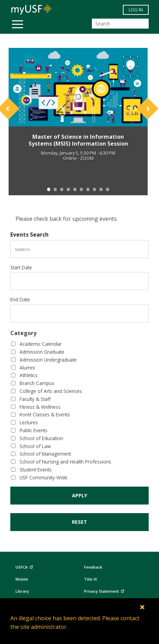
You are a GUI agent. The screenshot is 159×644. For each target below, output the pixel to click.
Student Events (36, 470)
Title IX (91, 579)
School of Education (41, 438)
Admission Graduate (42, 352)
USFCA (25, 566)
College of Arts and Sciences (51, 391)
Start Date (21, 267)
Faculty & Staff (35, 399)
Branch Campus (37, 383)
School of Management (45, 454)
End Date (20, 299)
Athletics (29, 375)
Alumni (27, 368)
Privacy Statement (105, 590)
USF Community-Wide (44, 477)
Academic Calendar (41, 344)
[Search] (120, 24)
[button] (19, 114)
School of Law (35, 446)
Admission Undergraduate (48, 360)
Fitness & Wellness (40, 407)
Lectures (29, 422)
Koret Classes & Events (45, 414)
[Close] (143, 607)
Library (22, 591)
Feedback (93, 567)
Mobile (22, 579)
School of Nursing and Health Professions (65, 462)
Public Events (34, 430)
